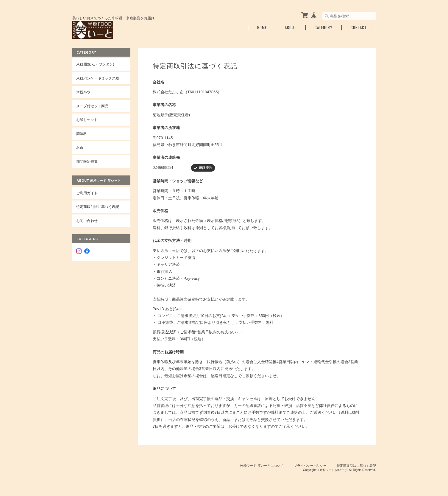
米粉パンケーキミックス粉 (98, 78)
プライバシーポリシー (310, 466)
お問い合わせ (87, 221)
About (291, 28)
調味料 (82, 134)
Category (324, 28)
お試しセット (87, 120)
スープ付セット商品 (92, 106)
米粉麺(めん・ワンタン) (95, 64)
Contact (359, 28)
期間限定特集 (87, 161)
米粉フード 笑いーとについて (262, 466)
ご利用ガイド (87, 193)
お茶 (80, 147)
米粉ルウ (83, 92)
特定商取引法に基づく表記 (98, 207)
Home (262, 28)
